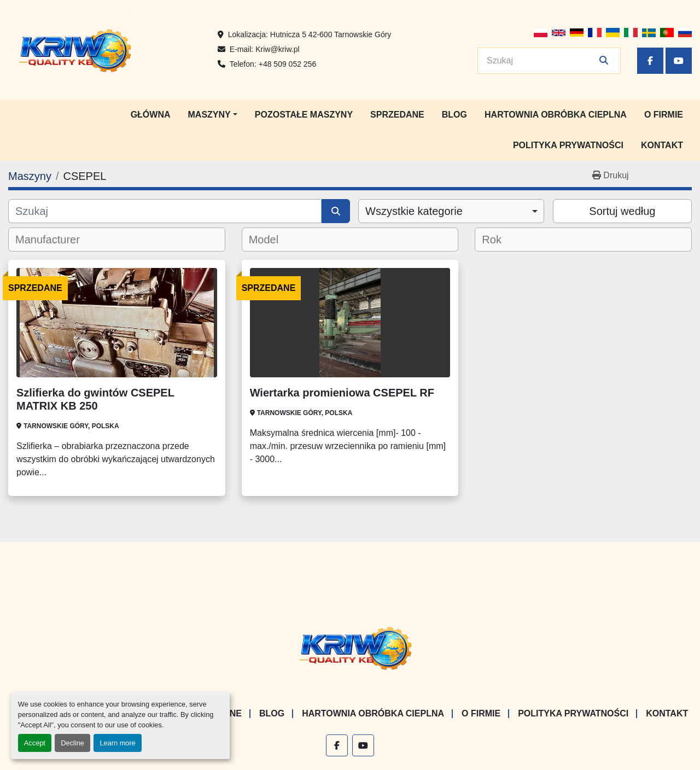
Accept (35, 743)
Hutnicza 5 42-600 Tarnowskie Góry (331, 34)
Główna (151, 115)
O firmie (664, 115)
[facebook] (650, 61)
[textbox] (55, 240)
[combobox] (451, 211)
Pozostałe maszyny (304, 115)
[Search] (541, 61)
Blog (454, 115)
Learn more (117, 743)
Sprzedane (397, 115)
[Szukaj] (165, 211)
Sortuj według (622, 211)
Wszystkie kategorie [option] (414, 211)
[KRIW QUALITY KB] (350, 647)
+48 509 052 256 (288, 64)
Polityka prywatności (568, 145)
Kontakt (662, 145)
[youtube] (679, 61)
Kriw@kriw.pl (277, 49)
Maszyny (209, 115)
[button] (213, 115)
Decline (72, 743)
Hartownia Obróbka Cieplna (556, 115)
